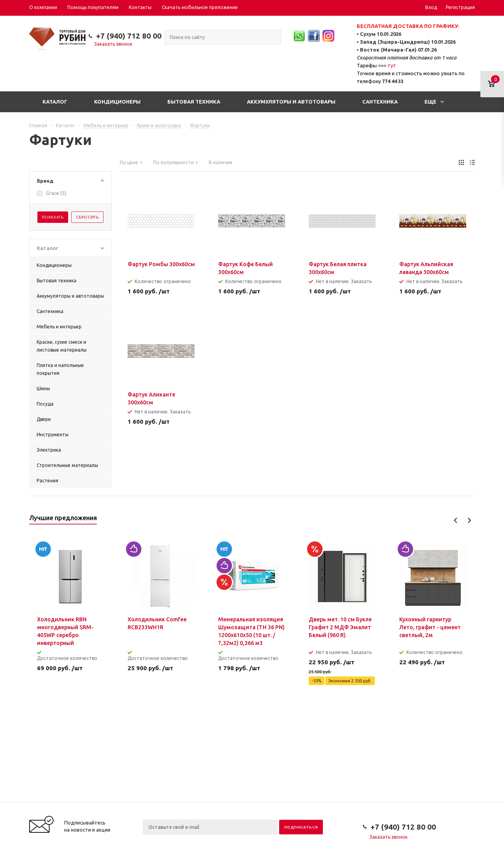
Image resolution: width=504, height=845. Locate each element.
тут (392, 65)
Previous (456, 520)
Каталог (55, 102)
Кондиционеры (117, 102)
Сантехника (380, 102)
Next (469, 520)
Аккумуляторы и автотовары (291, 102)
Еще (434, 102)
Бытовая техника (194, 102)
